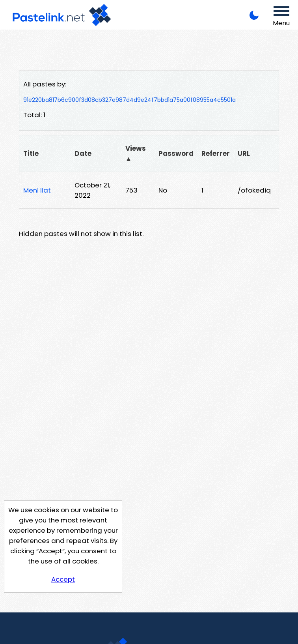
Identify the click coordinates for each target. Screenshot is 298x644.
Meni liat (37, 190)
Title (31, 154)
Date (83, 154)
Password (176, 154)
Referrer (216, 154)
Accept (63, 579)
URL (244, 154)
